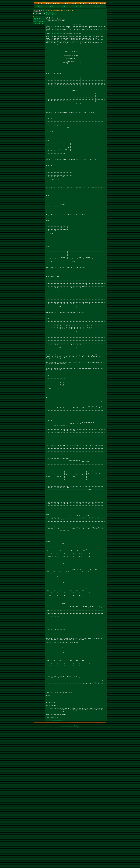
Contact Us (78, 7)
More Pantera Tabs (52, 15)
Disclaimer (77, 865)
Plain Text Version (51, 13)
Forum (52, 7)
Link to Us (97, 7)
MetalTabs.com (57, 36)
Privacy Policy (70, 865)
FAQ (63, 7)
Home (40, 7)
